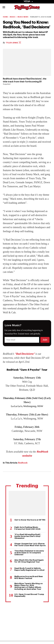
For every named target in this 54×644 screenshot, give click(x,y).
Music (13, 17)
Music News (23, 17)
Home (5, 17)
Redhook (23, 463)
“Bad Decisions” (25, 354)
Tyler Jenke (13, 43)
